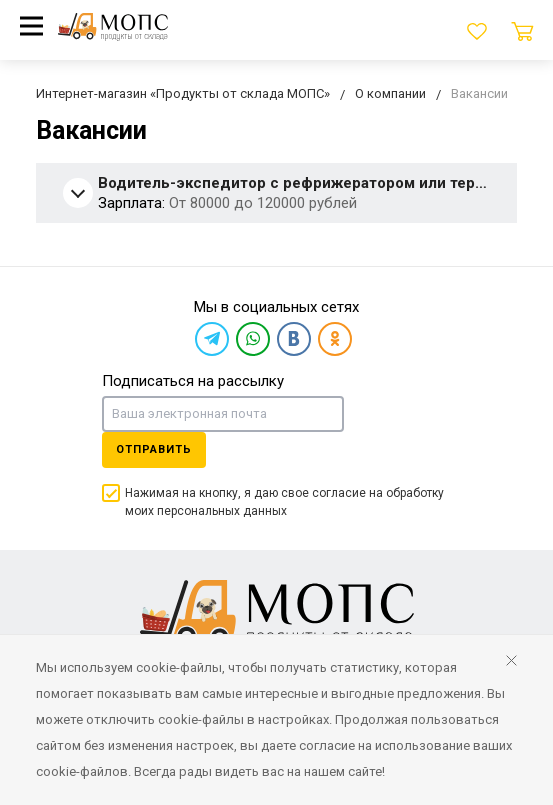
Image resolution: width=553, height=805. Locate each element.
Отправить (154, 449)
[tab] (276, 194)
